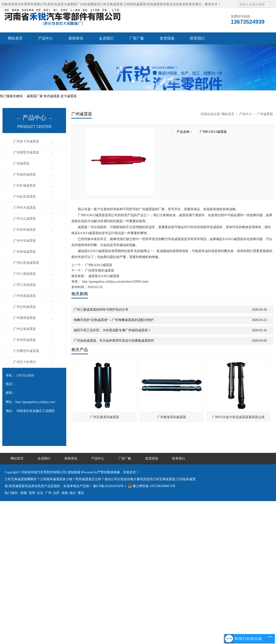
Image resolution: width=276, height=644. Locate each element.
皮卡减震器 (69, 96)
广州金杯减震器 (25, 174)
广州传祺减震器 (25, 296)
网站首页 (15, 38)
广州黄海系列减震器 (172, 417)
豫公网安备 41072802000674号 (152, 486)
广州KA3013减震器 (98, 265)
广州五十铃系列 (25, 362)
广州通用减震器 (25, 318)
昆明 (32, 493)
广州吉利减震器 (25, 307)
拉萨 (56, 493)
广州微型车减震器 (26, 152)
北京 (40, 493)
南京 (73, 493)
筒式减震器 (52, 96)
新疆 (24, 493)
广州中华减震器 (25, 241)
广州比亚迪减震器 (26, 263)
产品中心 (46, 38)
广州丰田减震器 (25, 340)
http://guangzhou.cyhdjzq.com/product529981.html (115, 282)
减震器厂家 (35, 96)
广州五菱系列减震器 (105, 417)
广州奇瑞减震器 (25, 252)
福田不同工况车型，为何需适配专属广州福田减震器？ (112, 330)
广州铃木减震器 (25, 208)
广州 (48, 493)
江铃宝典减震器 (111, 4)
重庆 (81, 493)
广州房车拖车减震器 (99, 271)
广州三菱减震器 (25, 274)
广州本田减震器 (25, 230)
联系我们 (197, 38)
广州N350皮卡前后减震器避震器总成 (238, 417)
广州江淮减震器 (25, 285)
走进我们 (106, 38)
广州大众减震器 (25, 219)
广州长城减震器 (25, 186)
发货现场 (167, 38)
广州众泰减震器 (25, 329)
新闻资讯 (76, 38)
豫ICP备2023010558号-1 (110, 486)
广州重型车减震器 (26, 351)
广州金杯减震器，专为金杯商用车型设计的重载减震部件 (114, 341)
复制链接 (74, 472)
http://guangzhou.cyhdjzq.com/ (35, 402)
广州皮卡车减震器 (26, 141)
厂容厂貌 (137, 38)
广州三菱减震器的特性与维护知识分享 (101, 310)
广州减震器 (21, 163)
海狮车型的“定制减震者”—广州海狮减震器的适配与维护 (114, 320)
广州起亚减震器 (25, 197)
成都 (65, 493)
